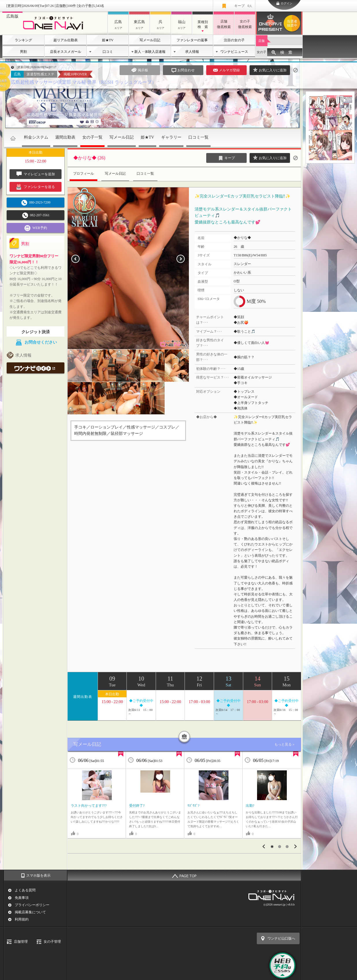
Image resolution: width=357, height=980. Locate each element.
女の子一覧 (92, 137)
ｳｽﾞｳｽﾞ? (193, 806)
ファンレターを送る (36, 187)
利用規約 (22, 919)
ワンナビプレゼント (293, 23)
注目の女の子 (234, 40)
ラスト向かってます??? (89, 806)
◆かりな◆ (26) (89, 158)
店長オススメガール (66, 52)
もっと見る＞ (285, 744)
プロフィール (83, 174)
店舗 (261, 41)
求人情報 (192, 52)
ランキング (23, 40)
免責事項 (22, 898)
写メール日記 (150, 40)
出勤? (250, 806)
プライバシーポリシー (32, 905)
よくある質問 (25, 890)
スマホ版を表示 (38, 875)
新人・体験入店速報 (150, 52)
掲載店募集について (30, 912)
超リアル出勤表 (66, 40)
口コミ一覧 (198, 137)
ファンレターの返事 (192, 40)
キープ (243, 6)
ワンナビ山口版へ (281, 938)
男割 (23, 52)
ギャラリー (171, 137)
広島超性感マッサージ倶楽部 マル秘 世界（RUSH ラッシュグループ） (84, 82)
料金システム (36, 137)
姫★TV (108, 40)
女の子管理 (52, 942)
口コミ (108, 52)
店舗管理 (21, 942)
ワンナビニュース (234, 52)
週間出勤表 (65, 137)
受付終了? (137, 806)
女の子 (262, 52)
